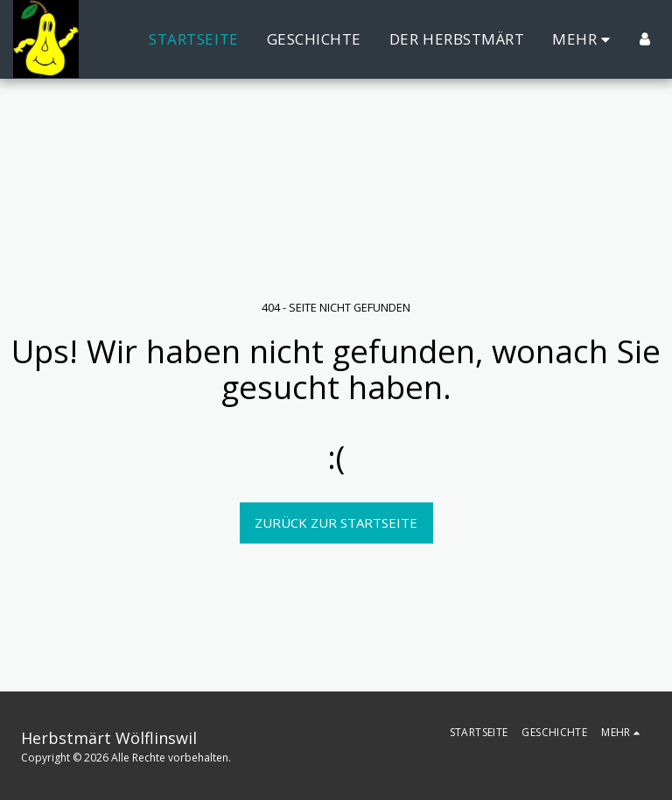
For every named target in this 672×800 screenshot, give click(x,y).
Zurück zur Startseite (336, 523)
